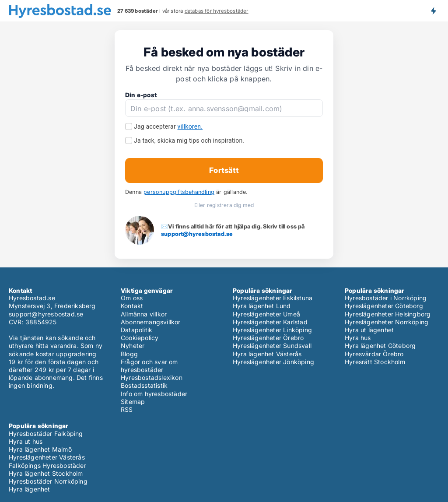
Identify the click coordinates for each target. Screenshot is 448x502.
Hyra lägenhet (30, 489)
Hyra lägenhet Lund (262, 306)
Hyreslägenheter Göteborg (384, 306)
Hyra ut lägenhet (369, 330)
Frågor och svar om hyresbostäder (149, 366)
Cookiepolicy (140, 338)
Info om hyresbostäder (154, 394)
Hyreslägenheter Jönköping (273, 362)
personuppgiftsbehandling (179, 192)
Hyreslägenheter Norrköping (387, 322)
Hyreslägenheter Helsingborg (388, 314)
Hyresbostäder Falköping (46, 434)
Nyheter (133, 346)
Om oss (132, 298)
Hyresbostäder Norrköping (48, 481)
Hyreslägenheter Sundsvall (272, 346)
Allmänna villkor (144, 314)
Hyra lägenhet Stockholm (46, 473)
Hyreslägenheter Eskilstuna (273, 298)
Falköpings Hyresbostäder (47, 465)
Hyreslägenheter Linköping (272, 330)
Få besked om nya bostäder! (433, 11)
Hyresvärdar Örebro (374, 354)
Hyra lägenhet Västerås (267, 354)
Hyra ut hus (26, 441)
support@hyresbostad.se (197, 234)
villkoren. (190, 126)
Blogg (129, 354)
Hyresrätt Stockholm (375, 362)
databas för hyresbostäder (217, 11)
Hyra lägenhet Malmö (40, 449)
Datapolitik (136, 330)
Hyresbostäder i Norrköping (386, 298)
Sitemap (133, 402)
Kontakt (132, 306)
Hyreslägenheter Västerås (47, 457)
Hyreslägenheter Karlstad (270, 322)
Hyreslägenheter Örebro (268, 338)
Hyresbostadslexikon (152, 377)
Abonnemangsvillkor (151, 322)
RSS (127, 409)
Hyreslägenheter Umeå (266, 314)
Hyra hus (358, 338)
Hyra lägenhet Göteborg (380, 346)
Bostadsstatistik (144, 385)
